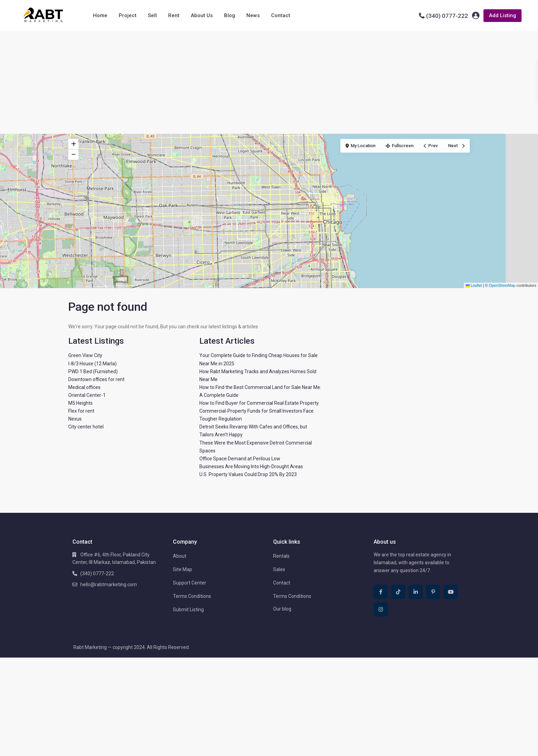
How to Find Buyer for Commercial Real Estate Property (259, 403)
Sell (152, 15)
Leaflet (474, 285)
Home (100, 15)
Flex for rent (81, 411)
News (253, 15)
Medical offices (84, 387)
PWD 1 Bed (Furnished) (93, 371)
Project (128, 15)
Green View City (85, 355)
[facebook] (381, 592)
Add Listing (502, 15)
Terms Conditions (192, 596)
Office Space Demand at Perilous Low (240, 459)
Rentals (281, 556)
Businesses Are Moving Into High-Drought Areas (251, 466)
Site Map (183, 569)
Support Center (190, 583)
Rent (174, 15)
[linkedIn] (416, 592)
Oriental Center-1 (87, 395)
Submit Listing (188, 610)
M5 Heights (80, 403)
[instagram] (381, 609)
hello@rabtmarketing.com (109, 584)
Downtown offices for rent (96, 379)
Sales (279, 569)
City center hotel (86, 427)
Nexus (75, 419)
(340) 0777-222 (447, 16)
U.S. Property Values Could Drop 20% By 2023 (248, 474)
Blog (230, 15)
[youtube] (451, 592)
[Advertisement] (269, 82)
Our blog (282, 609)
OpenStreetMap (502, 285)
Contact (281, 15)
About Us (202, 15)
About (180, 556)
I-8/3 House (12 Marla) (92, 364)
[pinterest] (433, 592)
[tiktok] (398, 592)
